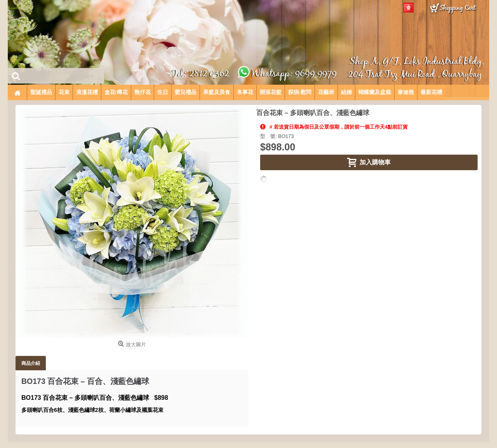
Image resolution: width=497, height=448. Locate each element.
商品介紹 (31, 363)
